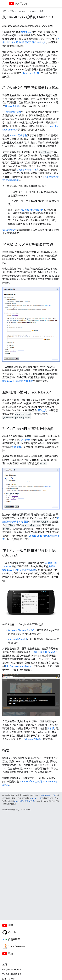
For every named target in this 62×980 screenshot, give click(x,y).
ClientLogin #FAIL (31, 73)
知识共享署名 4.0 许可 (48, 795)
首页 (4, 11)
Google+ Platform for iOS (21, 630)
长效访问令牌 (9, 230)
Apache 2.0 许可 (36, 798)
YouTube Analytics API (32, 210)
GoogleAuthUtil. (13, 106)
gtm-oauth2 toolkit (18, 639)
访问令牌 (26, 440)
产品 (12, 11)
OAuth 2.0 (26, 32)
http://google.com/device (18, 666)
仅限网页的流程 (13, 112)
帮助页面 (18, 381)
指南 (42, 11)
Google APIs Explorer (12, 970)
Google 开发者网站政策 (24, 801)
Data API (32, 11)
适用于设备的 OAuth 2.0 (45, 652)
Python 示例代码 (32, 739)
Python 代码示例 (19, 136)
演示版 (50, 729)
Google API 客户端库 (28, 170)
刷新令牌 (16, 447)
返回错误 (41, 410)
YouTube (21, 3)
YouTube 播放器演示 (12, 974)
